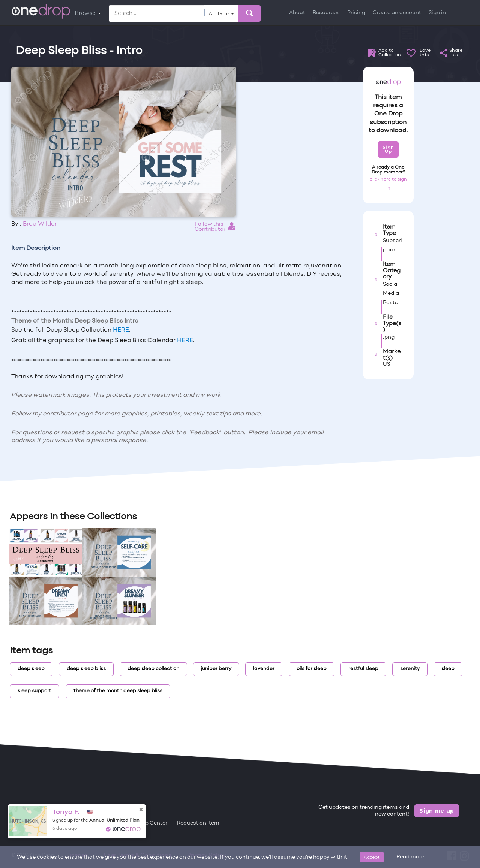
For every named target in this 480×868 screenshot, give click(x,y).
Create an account (397, 13)
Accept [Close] (372, 857)
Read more (410, 857)
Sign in (437, 13)
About (297, 13)
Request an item (198, 823)
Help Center (152, 823)
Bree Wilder (40, 224)
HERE (121, 330)
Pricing (356, 13)
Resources (326, 13)
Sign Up (388, 149)
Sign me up (437, 811)
